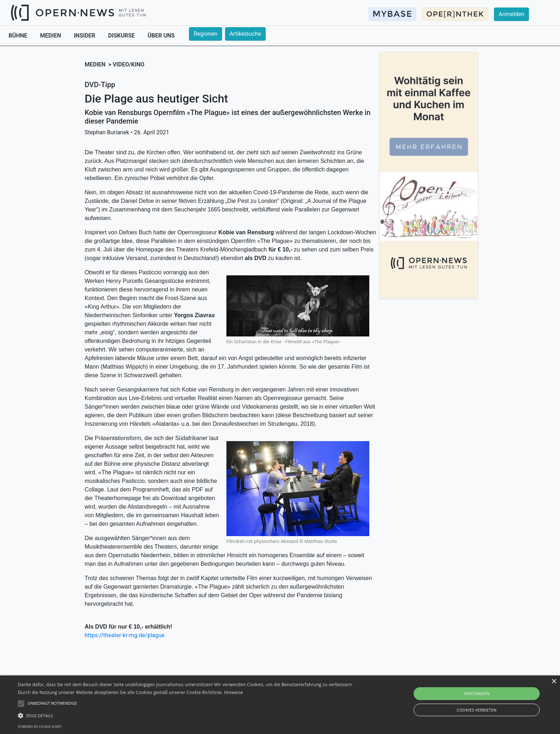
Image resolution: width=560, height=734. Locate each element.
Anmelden (511, 14)
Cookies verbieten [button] (477, 710)
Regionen (206, 34)
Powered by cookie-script (40, 727)
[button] (188, 715)
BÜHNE (19, 36)
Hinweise (233, 692)
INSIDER (85, 36)
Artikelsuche (245, 34)
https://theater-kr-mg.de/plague (125, 635)
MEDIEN (51, 36)
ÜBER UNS (161, 36)
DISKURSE (122, 36)
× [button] (554, 682)
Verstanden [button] (477, 693)
